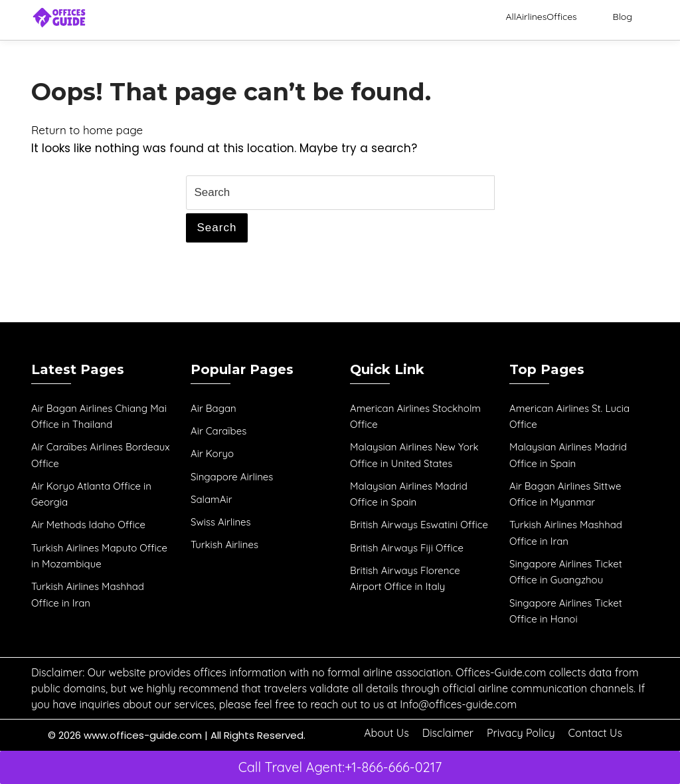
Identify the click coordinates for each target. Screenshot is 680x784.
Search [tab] (217, 228)
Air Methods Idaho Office (88, 525)
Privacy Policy (521, 733)
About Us (386, 733)
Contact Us (595, 733)
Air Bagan (213, 408)
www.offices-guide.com (143, 735)
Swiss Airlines (221, 522)
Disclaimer (448, 733)
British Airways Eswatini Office (419, 525)
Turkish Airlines (224, 544)
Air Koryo (212, 453)
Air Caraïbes (218, 431)
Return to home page (87, 130)
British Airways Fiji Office (407, 548)
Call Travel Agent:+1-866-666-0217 (340, 767)
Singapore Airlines (232, 477)
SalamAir (211, 499)
